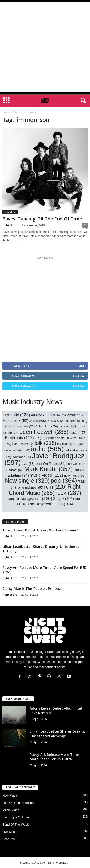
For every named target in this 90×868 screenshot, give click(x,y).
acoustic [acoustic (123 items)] (17, 415)
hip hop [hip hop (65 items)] (76, 444)
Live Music (10, 832)
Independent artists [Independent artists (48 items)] (16, 450)
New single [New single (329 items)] (27, 481)
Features (9, 839)
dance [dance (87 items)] (67, 426)
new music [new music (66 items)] (75, 476)
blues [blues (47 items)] (11, 427)
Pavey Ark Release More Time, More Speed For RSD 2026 (55, 757)
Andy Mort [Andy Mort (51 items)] (38, 421)
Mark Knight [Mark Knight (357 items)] (48, 469)
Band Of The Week (16, 824)
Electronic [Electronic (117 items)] (19, 438)
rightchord (10, 225)
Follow (79, 376)
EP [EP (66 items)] (40, 438)
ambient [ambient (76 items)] (77, 415)
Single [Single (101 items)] (64, 499)
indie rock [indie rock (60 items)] (21, 457)
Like (81, 366)
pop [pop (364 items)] (64, 481)
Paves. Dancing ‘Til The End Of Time (42, 219)
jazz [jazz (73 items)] (28, 464)
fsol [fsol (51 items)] (62, 444)
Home (6, 112)
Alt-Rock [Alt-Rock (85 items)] (41, 415)
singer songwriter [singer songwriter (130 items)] (30, 499)
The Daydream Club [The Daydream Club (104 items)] (50, 504)
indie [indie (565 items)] (47, 449)
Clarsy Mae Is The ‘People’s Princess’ (32, 589)
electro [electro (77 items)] (78, 433)
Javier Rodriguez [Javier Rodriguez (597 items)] (45, 459)
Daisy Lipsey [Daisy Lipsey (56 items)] (47, 427)
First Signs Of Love (16, 817)
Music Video (11, 810)
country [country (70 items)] (26, 426)
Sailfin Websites (58, 863)
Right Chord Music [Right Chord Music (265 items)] (45, 490)
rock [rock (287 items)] (68, 493)
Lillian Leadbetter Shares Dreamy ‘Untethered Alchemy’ (58, 734)
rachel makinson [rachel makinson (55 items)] (30, 488)
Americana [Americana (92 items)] (16, 421)
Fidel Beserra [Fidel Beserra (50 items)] (23, 444)
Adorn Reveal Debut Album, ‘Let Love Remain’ (40, 530)
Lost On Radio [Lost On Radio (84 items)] (50, 464)
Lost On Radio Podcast (18, 803)
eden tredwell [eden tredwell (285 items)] (44, 432)
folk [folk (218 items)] (45, 443)
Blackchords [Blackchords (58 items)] (76, 421)
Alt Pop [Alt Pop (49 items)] (60, 415)
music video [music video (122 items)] (46, 475)
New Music (10, 212)
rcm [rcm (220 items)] (55, 487)
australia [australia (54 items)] (56, 421)
